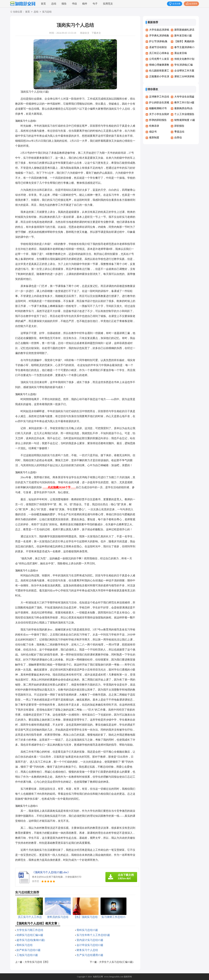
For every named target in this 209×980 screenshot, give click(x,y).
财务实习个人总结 (87, 950)
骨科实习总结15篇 (87, 930)
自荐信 (178, 138)
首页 (43, 4)
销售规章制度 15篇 (185, 120)
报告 (64, 4)
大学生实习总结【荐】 (37, 962)
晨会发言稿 (181, 53)
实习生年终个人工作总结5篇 (93, 935)
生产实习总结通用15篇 (90, 955)
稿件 (85, 4)
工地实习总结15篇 (27, 955)
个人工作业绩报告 (184, 114)
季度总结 (179, 132)
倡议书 (153, 132)
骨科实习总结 (25, 945)
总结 (54, 4)
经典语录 (154, 126)
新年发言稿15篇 (183, 36)
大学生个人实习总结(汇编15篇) (116, 962)
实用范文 (108, 4)
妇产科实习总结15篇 (29, 950)
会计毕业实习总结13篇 (90, 945)
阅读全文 (85, 33)
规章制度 (154, 138)
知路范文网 (98, 977)
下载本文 (96, 33)
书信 (74, 4)
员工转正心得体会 (159, 53)
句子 (95, 4)
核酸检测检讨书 (158, 108)
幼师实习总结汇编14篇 (30, 935)
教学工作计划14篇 (184, 102)
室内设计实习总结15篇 (90, 940)
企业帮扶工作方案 (184, 71)
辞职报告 (179, 126)
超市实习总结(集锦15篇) (31, 940)
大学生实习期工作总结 (30, 930)
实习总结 (47, 12)
